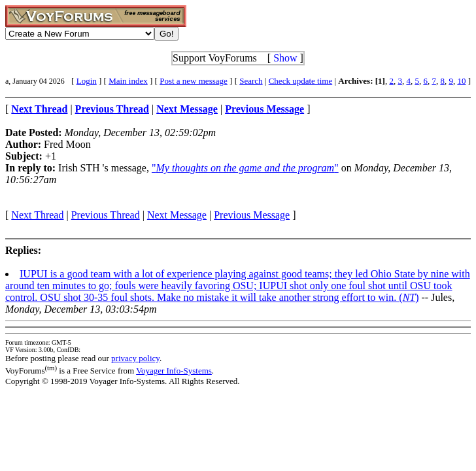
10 (461, 81)
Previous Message (252, 215)
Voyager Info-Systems (174, 371)
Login (87, 81)
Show (285, 58)
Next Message (177, 215)
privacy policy (135, 358)
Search (251, 81)
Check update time (300, 81)
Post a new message (194, 81)
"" (245, 168)
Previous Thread (106, 215)
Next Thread (37, 215)
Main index (128, 81)
